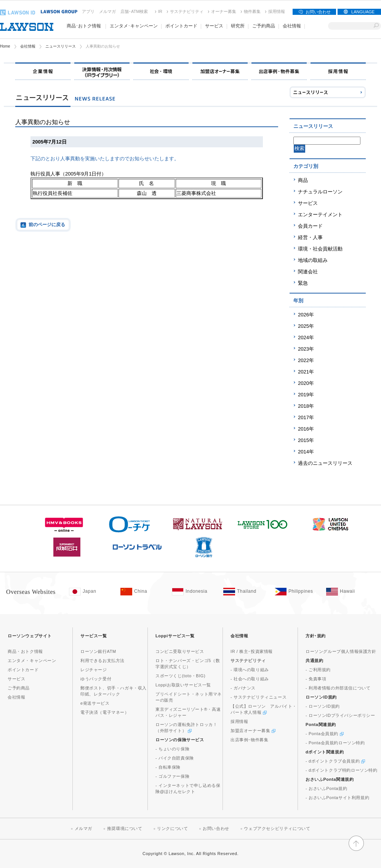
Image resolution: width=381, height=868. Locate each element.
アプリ (88, 11)
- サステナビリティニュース (259, 697)
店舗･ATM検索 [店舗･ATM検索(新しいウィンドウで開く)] (134, 11)
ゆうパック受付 (96, 679)
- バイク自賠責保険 (175, 758)
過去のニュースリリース (325, 463)
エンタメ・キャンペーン (32, 661)
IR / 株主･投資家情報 (252, 651)
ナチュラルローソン (320, 192)
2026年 (306, 315)
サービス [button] (214, 26)
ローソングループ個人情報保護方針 (341, 651)
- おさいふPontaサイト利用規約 (337, 798)
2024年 (306, 337)
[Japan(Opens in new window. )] (91, 592)
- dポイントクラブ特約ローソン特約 (342, 770)
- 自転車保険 (168, 767)
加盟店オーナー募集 (253, 731)
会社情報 (28, 46)
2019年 (306, 395)
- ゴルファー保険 (172, 776)
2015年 (306, 440)
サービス (308, 203)
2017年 (306, 417)
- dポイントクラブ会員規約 (335, 761)
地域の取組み (313, 260)
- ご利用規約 (318, 670)
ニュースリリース (61, 46)
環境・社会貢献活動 (320, 249)
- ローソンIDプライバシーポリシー (340, 715)
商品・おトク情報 (25, 651)
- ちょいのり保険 (172, 749)
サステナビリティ (187, 11)
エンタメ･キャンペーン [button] (134, 26)
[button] (356, 847)
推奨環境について (125, 828)
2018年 (306, 406)
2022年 (306, 360)
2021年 (306, 372)
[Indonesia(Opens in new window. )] (194, 592)
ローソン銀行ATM (98, 651)
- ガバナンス (243, 688)
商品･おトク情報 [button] (84, 26)
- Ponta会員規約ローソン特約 (335, 743)
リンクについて (172, 828)
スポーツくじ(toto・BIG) (180, 676)
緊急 (303, 283)
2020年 (306, 383)
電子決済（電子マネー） (105, 712)
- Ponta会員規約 (325, 734)
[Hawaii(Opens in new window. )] (348, 592)
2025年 (306, 326)
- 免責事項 (316, 679)
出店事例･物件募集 (249, 740)
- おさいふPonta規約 (326, 788)
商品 (303, 180)
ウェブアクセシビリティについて (277, 828)
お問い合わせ (318, 12)
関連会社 (308, 272)
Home (5, 46)
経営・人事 (310, 237)
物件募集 (252, 11)
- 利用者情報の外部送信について (338, 688)
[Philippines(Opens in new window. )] (297, 592)
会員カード (310, 226)
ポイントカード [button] (181, 26)
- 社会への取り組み (250, 679)
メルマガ (107, 11)
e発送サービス (95, 703)
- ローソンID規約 (323, 706)
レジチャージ (94, 670)
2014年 (306, 452)
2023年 (306, 349)
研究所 (238, 26)
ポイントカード (23, 670)
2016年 (306, 429)
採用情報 (277, 11)
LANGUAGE (363, 12)
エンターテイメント (320, 215)
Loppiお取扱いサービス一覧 (183, 685)
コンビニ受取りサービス (180, 651)
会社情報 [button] (292, 26)
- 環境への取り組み (250, 670)
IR (160, 11)
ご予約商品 (264, 26)
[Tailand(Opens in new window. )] (245, 592)
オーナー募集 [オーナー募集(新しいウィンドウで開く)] (224, 11)
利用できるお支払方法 (102, 661)
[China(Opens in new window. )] (142, 592)
